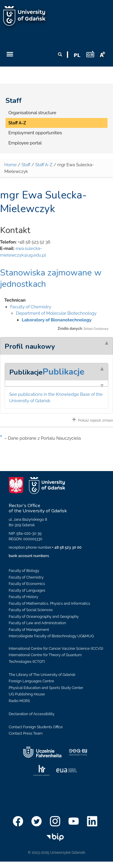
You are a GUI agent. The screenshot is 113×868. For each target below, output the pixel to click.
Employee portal (25, 143)
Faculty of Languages (27, 590)
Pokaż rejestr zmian (92, 420)
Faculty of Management (29, 630)
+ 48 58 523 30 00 (67, 547)
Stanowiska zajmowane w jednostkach (51, 278)
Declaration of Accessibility (32, 714)
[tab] (57, 346)
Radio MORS (19, 701)
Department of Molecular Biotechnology (56, 313)
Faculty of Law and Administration (37, 623)
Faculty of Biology (24, 571)
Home (10, 165)
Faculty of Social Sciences (31, 610)
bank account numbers (29, 556)
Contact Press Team (26, 733)
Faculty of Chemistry (31, 307)
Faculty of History (23, 597)
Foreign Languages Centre (31, 681)
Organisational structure (32, 113)
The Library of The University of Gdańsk (42, 675)
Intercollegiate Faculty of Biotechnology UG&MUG (51, 636)
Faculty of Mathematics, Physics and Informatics (49, 603)
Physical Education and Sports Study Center (46, 688)
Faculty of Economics (27, 584)
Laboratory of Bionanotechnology (57, 320)
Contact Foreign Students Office (36, 727)
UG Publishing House (27, 694)
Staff (14, 101)
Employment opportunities (35, 133)
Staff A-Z (17, 123)
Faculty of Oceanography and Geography (44, 616)
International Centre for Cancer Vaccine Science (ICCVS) (56, 648)
